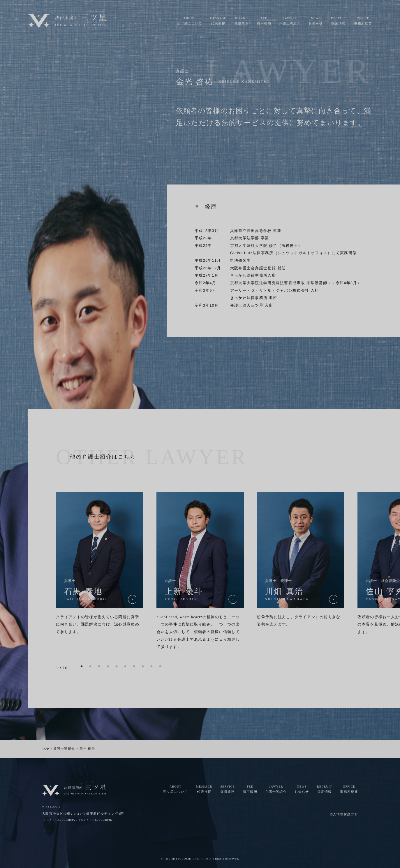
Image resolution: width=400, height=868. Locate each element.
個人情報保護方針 (344, 814)
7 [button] (134, 667)
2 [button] (90, 667)
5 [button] (117, 667)
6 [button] (125, 667)
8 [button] (143, 667)
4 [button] (108, 667)
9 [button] (151, 667)
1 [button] (82, 667)
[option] (99, 564)
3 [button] (99, 667)
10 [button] (160, 667)
